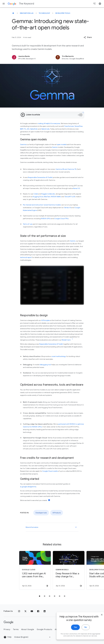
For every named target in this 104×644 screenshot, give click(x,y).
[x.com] (25, 611)
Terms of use (28, 224)
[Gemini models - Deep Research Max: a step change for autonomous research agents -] (69, 570)
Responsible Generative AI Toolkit (40, 177)
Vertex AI (67, 208)
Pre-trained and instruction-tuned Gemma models (42, 205)
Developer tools (63, 13)
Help (8, 637)
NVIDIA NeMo (56, 197)
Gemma (23, 144)
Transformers (69, 126)
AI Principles (46, 320)
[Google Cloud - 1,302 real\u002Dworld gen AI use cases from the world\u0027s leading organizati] (35, 570)
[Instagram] (19, 611)
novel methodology (59, 356)
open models (62, 144)
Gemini (55, 147)
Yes (71, 630)
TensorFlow (78, 126)
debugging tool (45, 365)
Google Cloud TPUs (61, 219)
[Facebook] (38, 611)
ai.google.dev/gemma (28, 487)
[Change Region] (33, 637)
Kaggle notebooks (48, 194)
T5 (25, 129)
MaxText (47, 197)
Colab (36, 194)
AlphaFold (34, 129)
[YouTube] (32, 611)
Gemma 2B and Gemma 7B (66, 169)
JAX (28, 129)
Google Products (44, 629)
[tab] (40, 596)
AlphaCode (45, 129)
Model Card (66, 340)
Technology (44, 13)
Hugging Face (38, 197)
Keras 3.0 (76, 188)
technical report (26, 257)
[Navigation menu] (4, 4)
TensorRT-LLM (70, 197)
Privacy (7, 629)
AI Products (57, 513)
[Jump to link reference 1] (72, 339)
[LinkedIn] (45, 611)
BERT (22, 129)
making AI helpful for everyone (49, 123)
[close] (97, 618)
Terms (16, 629)
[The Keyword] (13, 13)
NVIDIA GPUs (46, 219)
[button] (88, 37)
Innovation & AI (27, 13)
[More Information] (76, 527)
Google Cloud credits (50, 471)
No (81, 630)
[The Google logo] (9, 622)
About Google (28, 629)
